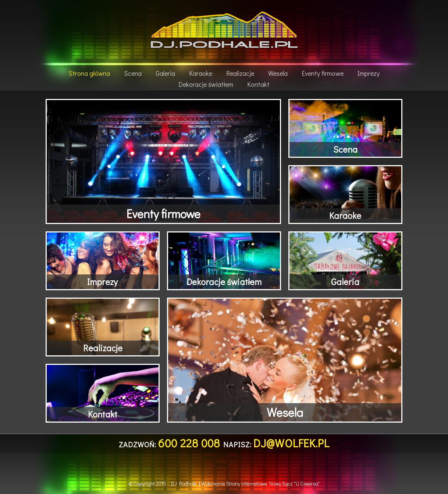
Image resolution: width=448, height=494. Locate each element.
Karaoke (201, 73)
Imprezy (369, 73)
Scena (133, 73)
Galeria (165, 73)
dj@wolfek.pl (291, 443)
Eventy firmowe (323, 73)
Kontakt (258, 84)
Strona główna (89, 73)
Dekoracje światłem (206, 84)
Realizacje (240, 73)
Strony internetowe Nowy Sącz (259, 484)
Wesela (278, 73)
